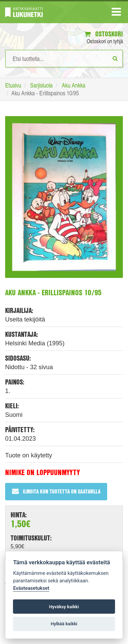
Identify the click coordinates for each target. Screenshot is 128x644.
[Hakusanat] (64, 59)
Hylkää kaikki (64, 624)
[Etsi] (115, 58)
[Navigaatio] (116, 13)
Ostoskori (104, 34)
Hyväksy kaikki (64, 607)
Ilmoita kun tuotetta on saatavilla (56, 491)
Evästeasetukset (31, 588)
